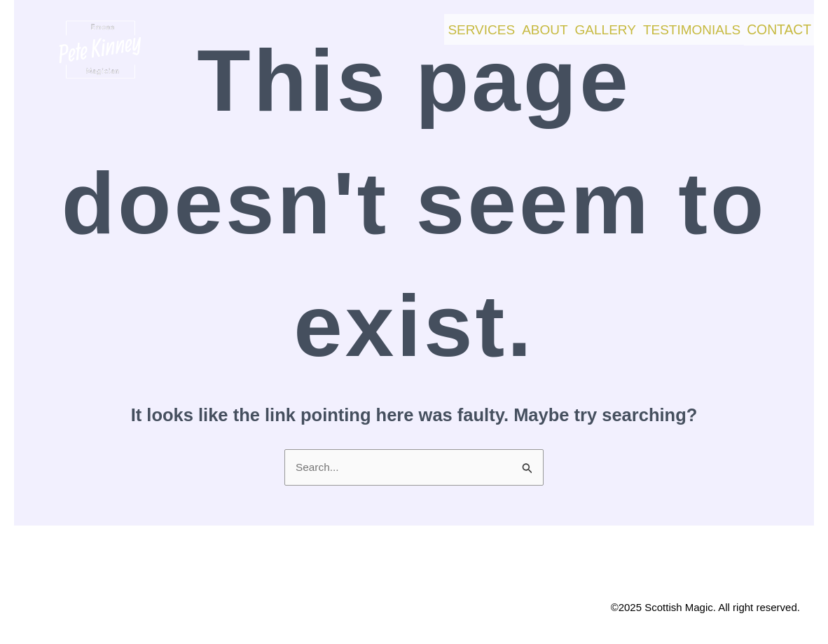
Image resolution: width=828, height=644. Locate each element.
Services (415, 26)
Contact (770, 27)
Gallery (566, 26)
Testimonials (667, 26)
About (492, 26)
